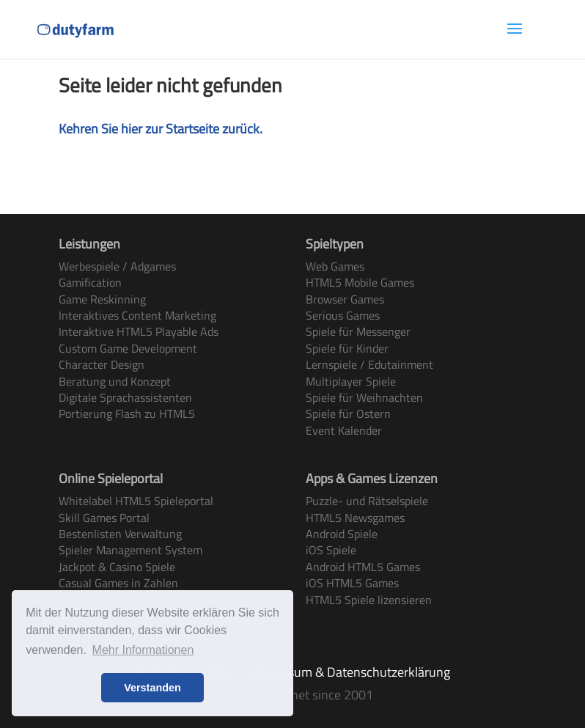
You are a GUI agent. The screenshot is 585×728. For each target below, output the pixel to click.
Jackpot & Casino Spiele (117, 567)
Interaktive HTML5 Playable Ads (139, 331)
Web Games (335, 266)
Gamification (90, 282)
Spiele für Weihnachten (364, 397)
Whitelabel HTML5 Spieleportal (136, 501)
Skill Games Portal (104, 518)
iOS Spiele (331, 550)
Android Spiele (342, 534)
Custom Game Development (128, 348)
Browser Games (345, 299)
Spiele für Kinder (347, 348)
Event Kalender (344, 430)
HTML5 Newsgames (355, 518)
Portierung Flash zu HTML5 (127, 413)
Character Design (102, 364)
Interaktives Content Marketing (137, 315)
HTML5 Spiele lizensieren (369, 600)
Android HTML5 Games (363, 567)
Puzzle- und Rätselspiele (367, 501)
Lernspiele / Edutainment (369, 364)
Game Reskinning (102, 299)
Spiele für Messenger (358, 331)
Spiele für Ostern (348, 413)
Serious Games (343, 315)
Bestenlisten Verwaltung (120, 534)
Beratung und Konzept (115, 381)
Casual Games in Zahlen (118, 583)
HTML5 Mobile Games (360, 282)
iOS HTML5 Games (352, 583)
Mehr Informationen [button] (143, 650)
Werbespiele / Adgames (117, 266)
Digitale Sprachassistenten (125, 397)
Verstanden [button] (152, 688)
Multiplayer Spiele (351, 381)
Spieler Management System (130, 550)
